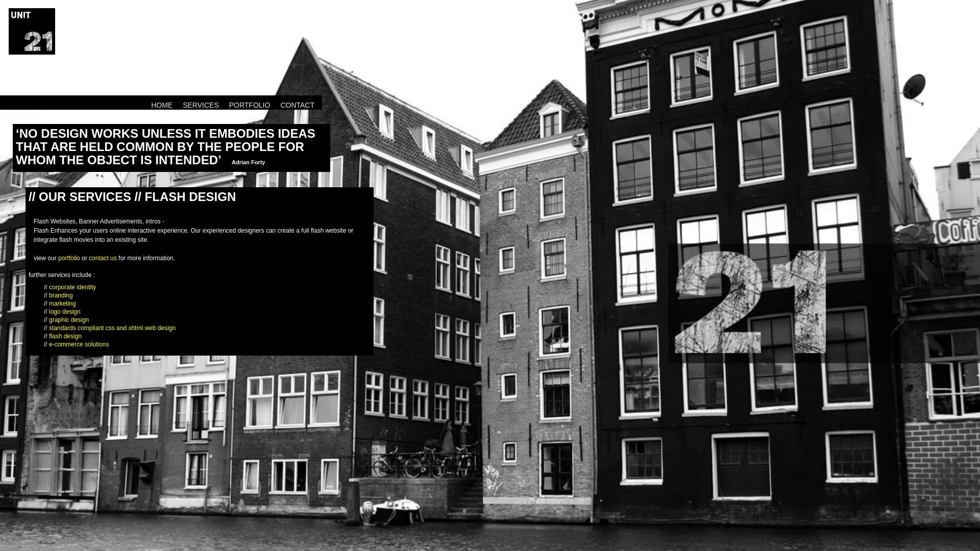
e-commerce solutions (79, 344)
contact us (103, 258)
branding (61, 295)
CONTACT (297, 105)
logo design (65, 312)
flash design (65, 336)
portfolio (69, 258)
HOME (162, 105)
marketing (63, 304)
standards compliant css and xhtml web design (112, 328)
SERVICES (201, 105)
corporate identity (72, 287)
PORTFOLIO (250, 105)
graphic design (69, 320)
